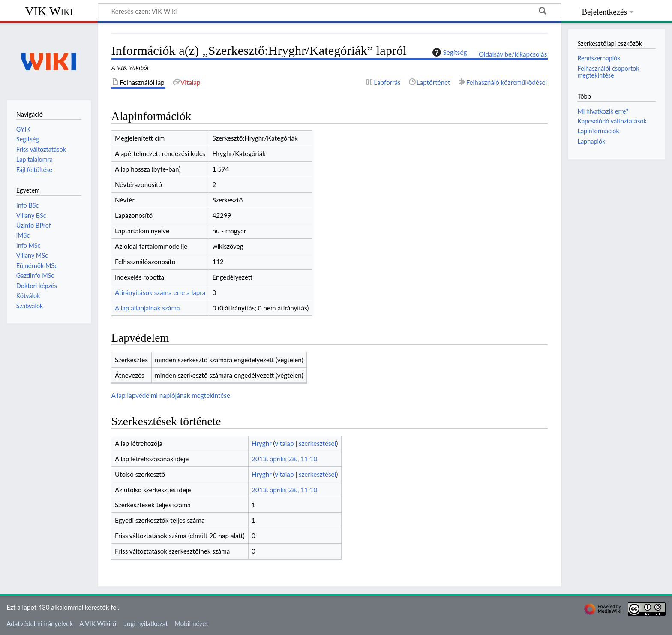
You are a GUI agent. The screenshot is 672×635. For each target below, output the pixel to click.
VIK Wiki (49, 11)
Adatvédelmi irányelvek (40, 623)
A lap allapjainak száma (147, 308)
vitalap (284, 443)
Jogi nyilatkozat (146, 623)
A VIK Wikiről (98, 623)
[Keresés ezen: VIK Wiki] (330, 11)
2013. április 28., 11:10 (284, 459)
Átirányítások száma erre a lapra (160, 292)
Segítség (449, 52)
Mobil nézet (191, 623)
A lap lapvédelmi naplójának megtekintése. (171, 395)
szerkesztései (317, 443)
